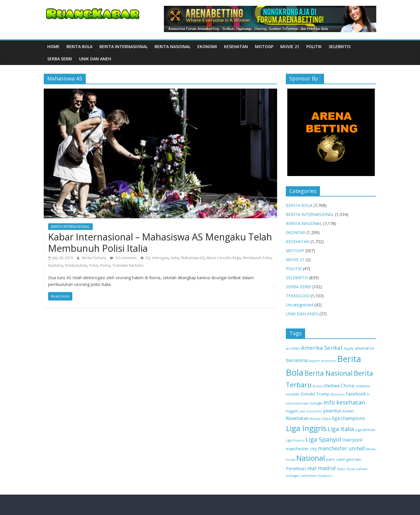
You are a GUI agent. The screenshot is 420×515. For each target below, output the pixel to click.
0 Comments (123, 258)
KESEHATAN (236, 46)
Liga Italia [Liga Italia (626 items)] (341, 429)
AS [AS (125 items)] (372, 348)
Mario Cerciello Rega (224, 258)
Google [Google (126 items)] (316, 403)
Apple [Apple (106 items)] (349, 348)
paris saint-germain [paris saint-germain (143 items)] (344, 459)
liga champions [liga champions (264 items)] (348, 418)
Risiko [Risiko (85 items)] (341, 469)
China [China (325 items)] (347, 385)
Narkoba (55, 265)
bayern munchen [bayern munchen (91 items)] (322, 361)
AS (148, 258)
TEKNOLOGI (298, 296)
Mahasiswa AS (193, 258)
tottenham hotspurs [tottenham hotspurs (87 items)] (316, 476)
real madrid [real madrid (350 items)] (321, 468)
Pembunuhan (76, 265)
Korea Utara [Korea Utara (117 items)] (321, 419)
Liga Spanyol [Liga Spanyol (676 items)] (323, 439)
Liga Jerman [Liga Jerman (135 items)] (365, 430)
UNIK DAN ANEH (95, 59)
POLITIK (314, 46)
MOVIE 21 (290, 46)
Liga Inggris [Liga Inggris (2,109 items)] (306, 428)
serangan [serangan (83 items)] (293, 476)
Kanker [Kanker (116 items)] (349, 411)
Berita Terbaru (94, 258)
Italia (175, 258)
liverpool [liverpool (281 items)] (352, 440)
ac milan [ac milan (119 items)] (293, 348)
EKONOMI (207, 46)
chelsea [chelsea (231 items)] (331, 386)
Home (53, 46)
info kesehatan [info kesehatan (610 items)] (344, 402)
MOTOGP (264, 46)
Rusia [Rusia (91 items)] (351, 469)
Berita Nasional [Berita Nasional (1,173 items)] (329, 373)
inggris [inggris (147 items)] (292, 411)
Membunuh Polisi (257, 258)
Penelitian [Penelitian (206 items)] (296, 468)
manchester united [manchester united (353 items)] (341, 448)
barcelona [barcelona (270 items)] (297, 360)
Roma (105, 265)
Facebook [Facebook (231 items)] (356, 394)
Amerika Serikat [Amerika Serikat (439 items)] (322, 348)
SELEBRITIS (340, 46)
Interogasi (160, 258)
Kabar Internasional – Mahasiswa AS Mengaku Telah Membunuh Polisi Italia (160, 242)
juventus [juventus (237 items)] (332, 411)
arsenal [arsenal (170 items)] (362, 348)
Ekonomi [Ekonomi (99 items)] (338, 394)
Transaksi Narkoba (128, 265)
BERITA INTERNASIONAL (124, 46)
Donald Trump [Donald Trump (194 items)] (315, 394)
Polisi (94, 265)
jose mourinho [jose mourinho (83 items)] (311, 411)
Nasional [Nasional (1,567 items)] (311, 458)
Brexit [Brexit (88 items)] (317, 386)
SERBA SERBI (60, 59)
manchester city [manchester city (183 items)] (301, 449)
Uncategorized (300, 305)
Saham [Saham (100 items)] (362, 469)
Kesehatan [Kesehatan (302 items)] (297, 418)
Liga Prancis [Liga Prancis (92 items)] (295, 440)
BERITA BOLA (79, 46)
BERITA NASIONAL (173, 46)
